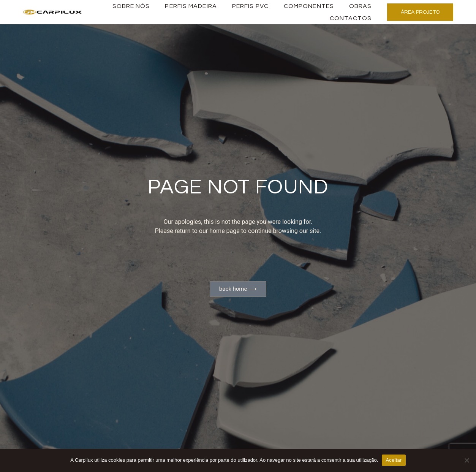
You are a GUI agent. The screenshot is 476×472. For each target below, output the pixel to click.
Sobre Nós (131, 6)
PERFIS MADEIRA (191, 6)
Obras (361, 6)
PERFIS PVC (250, 6)
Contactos (351, 18)
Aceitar (394, 460)
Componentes (309, 6)
